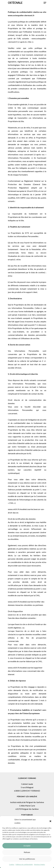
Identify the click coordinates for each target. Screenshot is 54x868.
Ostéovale (15, 3)
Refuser (27, 852)
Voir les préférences (27, 859)
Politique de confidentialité (24, 864)
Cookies (12, 864)
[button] (50, 821)
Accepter (27, 846)
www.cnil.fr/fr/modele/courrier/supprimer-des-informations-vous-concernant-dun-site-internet (26, 671)
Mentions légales (40, 864)
